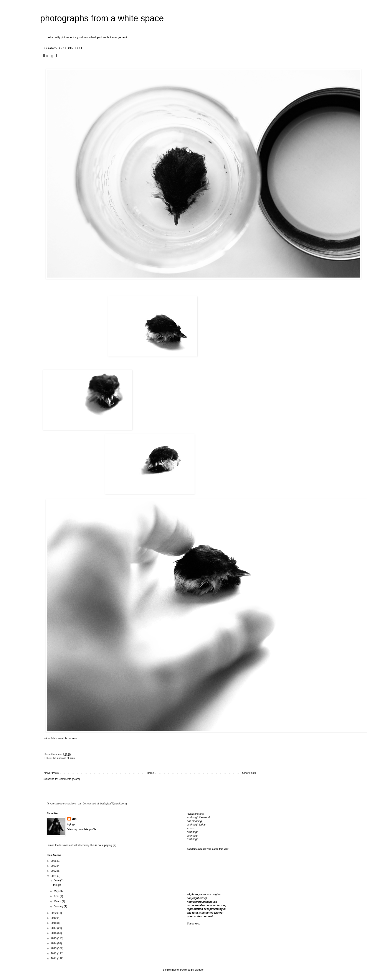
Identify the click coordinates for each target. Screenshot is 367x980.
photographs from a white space (102, 18)
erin (74, 819)
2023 (54, 866)
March (58, 901)
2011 (54, 959)
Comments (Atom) (69, 779)
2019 (54, 918)
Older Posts (249, 773)
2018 (54, 923)
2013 (54, 948)
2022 (54, 871)
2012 (54, 954)
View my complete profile (82, 829)
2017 (54, 928)
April (57, 896)
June (57, 880)
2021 (54, 876)
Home (150, 773)
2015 (54, 938)
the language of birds (64, 758)
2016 (54, 933)
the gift (50, 56)
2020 (54, 913)
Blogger (199, 970)
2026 (54, 861)
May (57, 891)
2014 (54, 943)
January (59, 906)
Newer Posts (51, 773)
